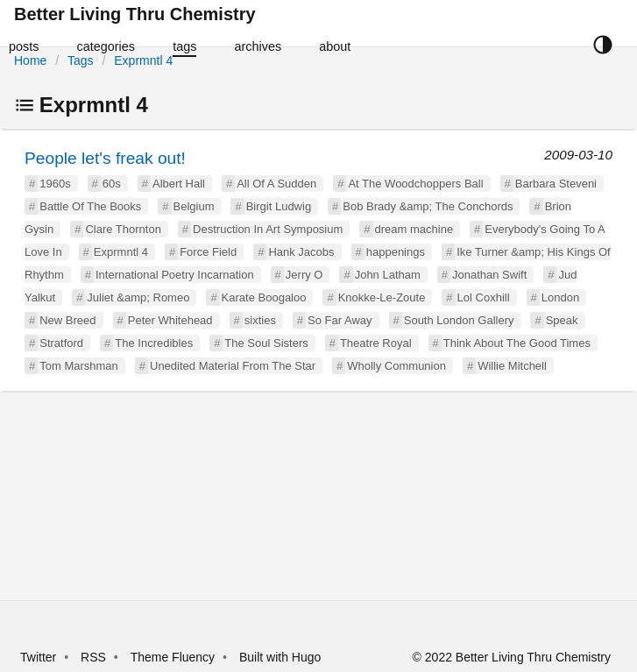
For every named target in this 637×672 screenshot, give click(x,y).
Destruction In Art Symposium (268, 229)
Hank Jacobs (301, 252)
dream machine (414, 229)
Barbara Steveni (556, 184)
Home (30, 60)
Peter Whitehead (170, 320)
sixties (260, 320)
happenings (396, 252)
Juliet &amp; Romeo (138, 297)
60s (112, 184)
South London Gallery (459, 320)
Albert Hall (179, 184)
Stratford (61, 343)
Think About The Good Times (517, 343)
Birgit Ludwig (279, 206)
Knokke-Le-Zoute (382, 297)
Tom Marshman (79, 366)
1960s (55, 184)
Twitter (38, 657)
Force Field (208, 252)
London (560, 297)
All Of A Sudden (276, 184)
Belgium (194, 206)
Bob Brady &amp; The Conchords (428, 206)
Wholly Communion (396, 366)
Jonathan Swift (489, 275)
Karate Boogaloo (264, 297)
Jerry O (304, 275)
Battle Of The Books (90, 206)
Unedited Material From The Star (233, 366)
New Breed (67, 320)
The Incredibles (154, 343)
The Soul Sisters (266, 343)
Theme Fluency (174, 657)
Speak (562, 320)
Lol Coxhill (484, 297)
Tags (81, 60)
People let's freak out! (105, 158)
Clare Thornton (123, 229)
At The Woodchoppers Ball (415, 184)
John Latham (388, 275)
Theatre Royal (376, 343)
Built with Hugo (280, 657)
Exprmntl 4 (143, 60)
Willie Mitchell (512, 366)
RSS (93, 657)
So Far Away (340, 320)
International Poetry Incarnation (175, 275)
